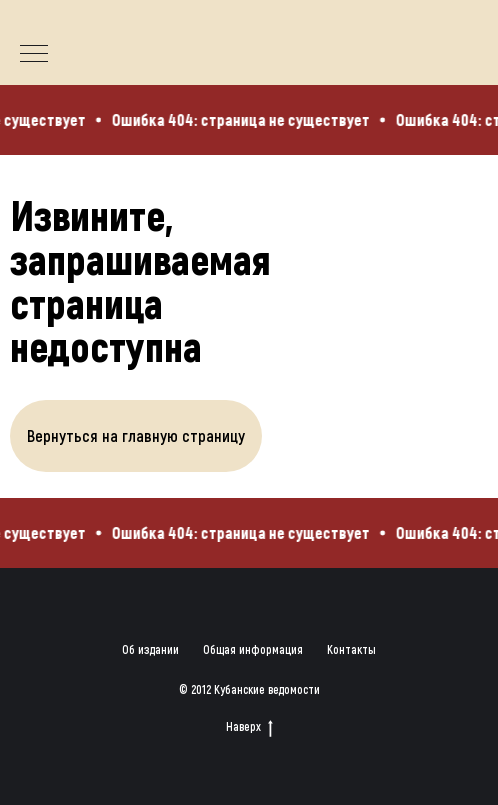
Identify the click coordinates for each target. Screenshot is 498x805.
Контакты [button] (351, 649)
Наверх (249, 726)
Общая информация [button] (253, 649)
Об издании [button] (150, 649)
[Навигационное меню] (34, 55)
